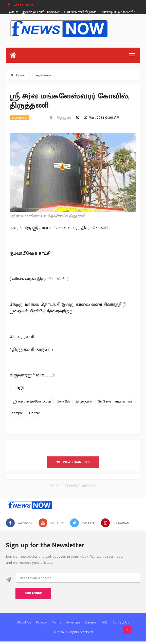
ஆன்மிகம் (43, 75)
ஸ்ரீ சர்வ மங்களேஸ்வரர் (32, 401)
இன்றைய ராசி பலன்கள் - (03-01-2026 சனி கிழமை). (61, 12)
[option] (63, 12)
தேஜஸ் (60, 118)
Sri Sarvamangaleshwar (116, 401)
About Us (24, 622)
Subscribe (33, 593)
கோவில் (63, 401)
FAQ (105, 622)
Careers (91, 622)
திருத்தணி (84, 401)
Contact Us (121, 622)
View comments (73, 462)
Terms (56, 622)
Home (17, 75)
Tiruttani (35, 413)
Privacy (41, 622)
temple (18, 413)
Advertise (73, 622)
